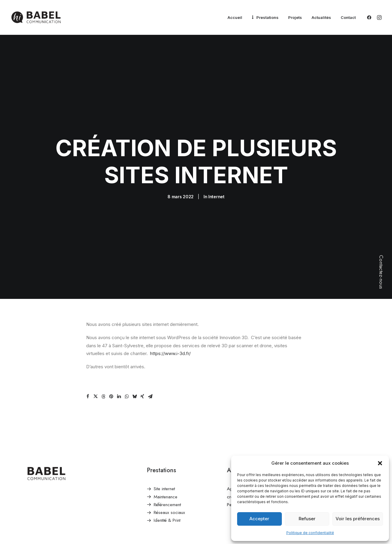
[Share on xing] (142, 346)
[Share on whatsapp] (127, 346)
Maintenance (166, 446)
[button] (380, 463)
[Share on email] (150, 346)
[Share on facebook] (88, 346)
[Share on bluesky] (134, 346)
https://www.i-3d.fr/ (170, 302)
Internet (216, 171)
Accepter (259, 519)
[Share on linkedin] (119, 346)
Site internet (164, 438)
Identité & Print (167, 470)
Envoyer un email (323, 438)
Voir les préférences (358, 519)
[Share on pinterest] (111, 346)
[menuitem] (235, 18)
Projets (295, 17)
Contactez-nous (381, 272)
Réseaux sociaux (169, 462)
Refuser (307, 519)
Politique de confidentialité (310, 533)
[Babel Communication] (36, 17)
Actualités (321, 17)
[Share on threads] (103, 346)
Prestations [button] (267, 17)
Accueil (235, 17)
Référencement (167, 454)
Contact (348, 17)
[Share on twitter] (95, 346)
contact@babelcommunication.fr (337, 446)
